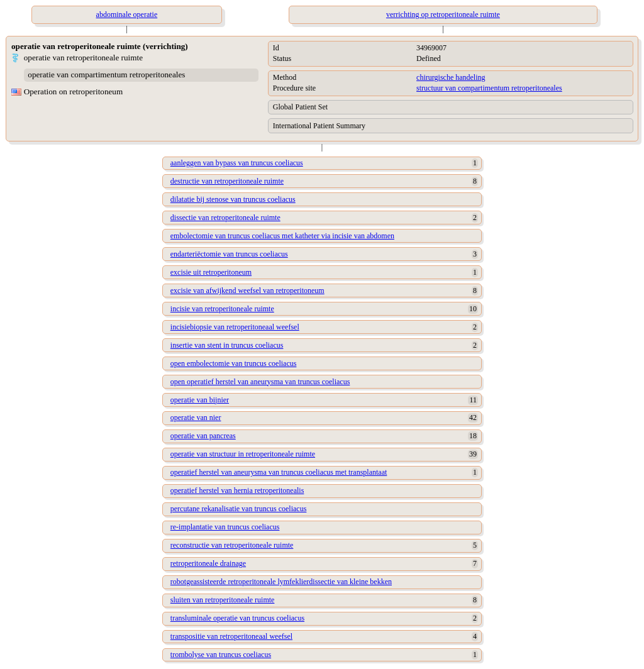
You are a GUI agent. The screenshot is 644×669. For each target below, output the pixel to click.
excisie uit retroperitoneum (211, 272)
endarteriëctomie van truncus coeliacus (229, 254)
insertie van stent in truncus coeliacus (227, 345)
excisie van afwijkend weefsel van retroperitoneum (247, 290)
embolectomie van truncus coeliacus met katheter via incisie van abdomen (282, 236)
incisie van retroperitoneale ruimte (222, 309)
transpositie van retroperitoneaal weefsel (231, 636)
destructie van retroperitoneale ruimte (227, 181)
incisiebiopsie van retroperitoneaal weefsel (235, 327)
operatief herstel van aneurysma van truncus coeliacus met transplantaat (279, 472)
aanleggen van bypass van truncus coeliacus (237, 163)
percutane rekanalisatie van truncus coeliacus (239, 509)
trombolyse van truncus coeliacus (221, 655)
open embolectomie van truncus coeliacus (234, 363)
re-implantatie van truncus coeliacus (225, 527)
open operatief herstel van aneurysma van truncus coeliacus (260, 382)
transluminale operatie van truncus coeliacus (237, 618)
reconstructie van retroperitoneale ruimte (232, 545)
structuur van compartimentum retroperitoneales (489, 88)
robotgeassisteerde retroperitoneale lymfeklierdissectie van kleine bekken (281, 582)
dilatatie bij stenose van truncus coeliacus (233, 199)
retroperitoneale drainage (208, 563)
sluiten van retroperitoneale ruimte (223, 600)
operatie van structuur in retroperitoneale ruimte (243, 454)
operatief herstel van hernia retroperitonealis (237, 490)
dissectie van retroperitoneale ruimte (225, 218)
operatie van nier (196, 417)
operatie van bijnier (200, 400)
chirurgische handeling (451, 77)
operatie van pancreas (203, 436)
